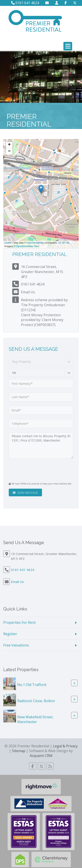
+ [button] (9, 145)
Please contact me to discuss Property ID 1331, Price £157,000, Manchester (41, 445)
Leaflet (8, 243)
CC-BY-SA (64, 243)
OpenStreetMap (35, 243)
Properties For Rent (19, 622)
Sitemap (19, 751)
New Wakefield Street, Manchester (35, 719)
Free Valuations (16, 645)
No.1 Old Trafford (32, 684)
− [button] (9, 151)
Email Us (28, 292)
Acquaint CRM (41, 756)
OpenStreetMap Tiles (27, 246)
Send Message (25, 493)
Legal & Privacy (65, 746)
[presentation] (35, 470)
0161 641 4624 (25, 3)
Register (10, 634)
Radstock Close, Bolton (36, 701)
